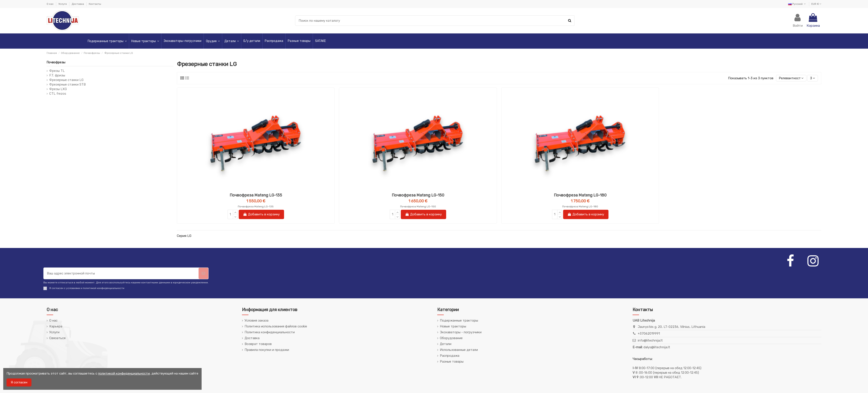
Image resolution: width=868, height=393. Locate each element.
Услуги (63, 4)
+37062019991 (649, 334)
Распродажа (450, 356)
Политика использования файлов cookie (276, 326)
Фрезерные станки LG (66, 80)
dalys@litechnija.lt (657, 347)
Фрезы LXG (58, 89)
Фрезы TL (57, 71)
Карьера (56, 326)
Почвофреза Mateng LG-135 (256, 195)
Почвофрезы (56, 62)
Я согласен (19, 382)
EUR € (816, 4)
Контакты (95, 4)
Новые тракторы (453, 326)
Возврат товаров (258, 344)
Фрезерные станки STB (67, 84)
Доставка (78, 4)
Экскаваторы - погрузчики (461, 332)
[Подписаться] (203, 273)
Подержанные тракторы (459, 320)
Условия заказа (256, 320)
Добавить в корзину (261, 214)
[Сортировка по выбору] (791, 78)
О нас (50, 4)
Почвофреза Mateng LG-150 (418, 195)
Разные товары (452, 362)
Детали (446, 344)
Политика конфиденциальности (270, 332)
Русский (797, 4)
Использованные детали (459, 350)
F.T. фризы (57, 75)
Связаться (57, 338)
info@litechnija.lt (650, 340)
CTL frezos (58, 94)
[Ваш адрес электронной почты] (121, 273)
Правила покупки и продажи (267, 350)
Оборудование (451, 338)
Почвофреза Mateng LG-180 (580, 195)
